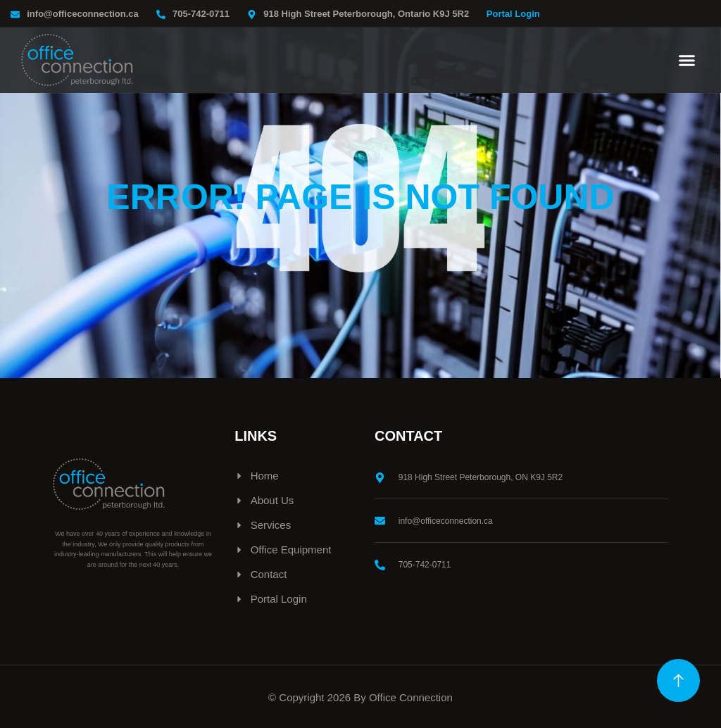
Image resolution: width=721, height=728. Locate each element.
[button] (687, 61)
